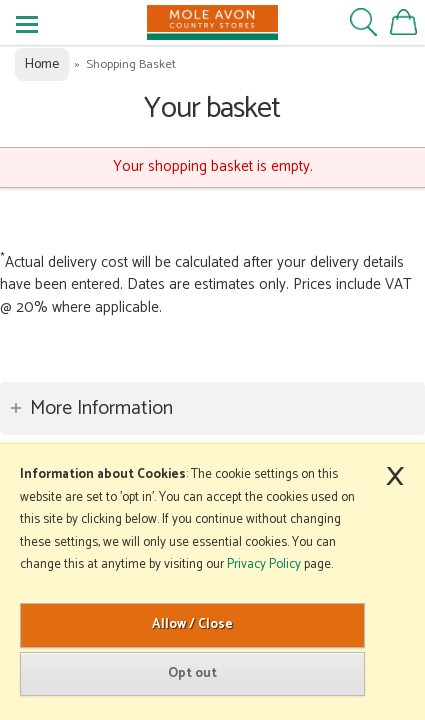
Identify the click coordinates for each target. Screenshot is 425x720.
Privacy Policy (264, 564)
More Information (101, 408)
